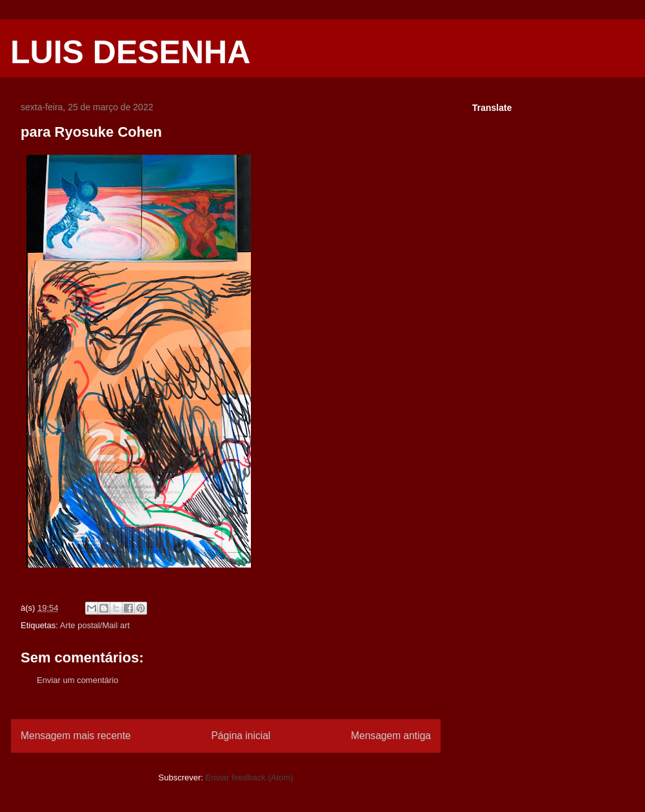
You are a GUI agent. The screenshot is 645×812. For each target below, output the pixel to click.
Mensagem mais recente (76, 736)
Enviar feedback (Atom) (250, 777)
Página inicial (241, 736)
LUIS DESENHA (130, 52)
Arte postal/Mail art (95, 625)
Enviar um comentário (77, 680)
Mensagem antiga (391, 736)
